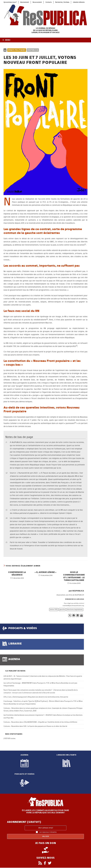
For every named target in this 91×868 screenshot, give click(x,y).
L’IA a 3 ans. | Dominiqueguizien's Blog (18, 697)
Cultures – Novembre (11, 722)
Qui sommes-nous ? (10, 2)
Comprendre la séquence (17, 574)
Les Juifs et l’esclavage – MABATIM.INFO (18, 683)
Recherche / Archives (62, 2)
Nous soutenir (37, 2)
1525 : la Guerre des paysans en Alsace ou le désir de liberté (45, 727)
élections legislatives (75, 610)
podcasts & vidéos (23, 628)
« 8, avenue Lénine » (45, 572)
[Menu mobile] (7, 40)
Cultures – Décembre (11, 708)
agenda (14, 659)
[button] (85, 245)
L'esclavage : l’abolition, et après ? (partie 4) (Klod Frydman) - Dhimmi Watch (32, 702)
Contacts (48, 2)
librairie (15, 644)
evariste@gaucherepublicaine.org (73, 606)
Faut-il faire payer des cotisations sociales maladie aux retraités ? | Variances (33, 690)
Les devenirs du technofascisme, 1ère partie (52, 697)
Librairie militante (79, 2)
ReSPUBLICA (33, 50)
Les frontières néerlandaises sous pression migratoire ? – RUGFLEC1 (28, 715)
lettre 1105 (54, 610)
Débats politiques (17, 50)
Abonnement (25, 2)
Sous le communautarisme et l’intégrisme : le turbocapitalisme (74, 576)
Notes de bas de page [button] (19, 437)
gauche (62, 610)
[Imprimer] (81, 616)
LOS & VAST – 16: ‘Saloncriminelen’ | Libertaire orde (23, 676)
